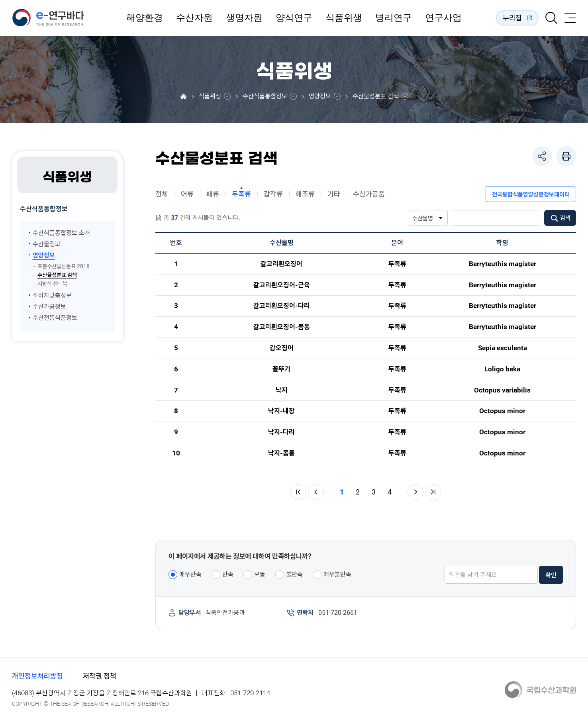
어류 (187, 194)
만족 (228, 574)
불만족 (294, 574)
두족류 (241, 194)
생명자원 (244, 18)
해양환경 (145, 18)
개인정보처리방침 (37, 676)
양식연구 (294, 18)
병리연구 (394, 18)
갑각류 (273, 194)
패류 (213, 194)
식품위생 (344, 18)
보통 (260, 574)
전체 (162, 194)
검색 (565, 218)
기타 (334, 194)
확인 (551, 575)
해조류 (305, 194)
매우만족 (190, 574)
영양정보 (320, 96)
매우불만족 (337, 574)
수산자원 (194, 18)
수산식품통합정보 (265, 96)
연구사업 (443, 18)
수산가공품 (369, 194)
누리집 (512, 18)
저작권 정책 (100, 676)
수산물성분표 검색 (376, 96)
